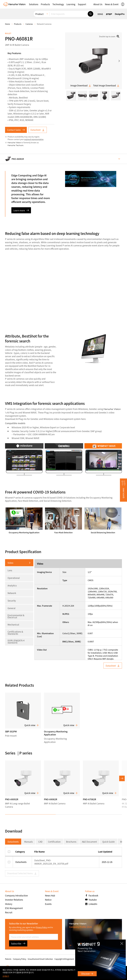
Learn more (21, 210)
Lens (10, 570)
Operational (14, 578)
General (11, 608)
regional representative (34, 139)
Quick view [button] (32, 725)
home (8, 24)
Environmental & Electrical (16, 616)
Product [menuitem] (39, 12)
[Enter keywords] (69, 12)
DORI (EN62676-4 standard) (16, 641)
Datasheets (13, 842)
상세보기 (6, 976)
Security (12, 601)
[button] (123, 490)
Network (12, 593)
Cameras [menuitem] (29, 24)
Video (10, 563)
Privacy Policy (42, 927)
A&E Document (89, 842)
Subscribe (18, 944)
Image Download (81, 85)
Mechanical (13, 625)
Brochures (71, 842)
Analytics (12, 585)
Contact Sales (16, 130)
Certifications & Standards (15, 633)
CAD (40, 842)
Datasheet (38, 130)
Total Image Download (106, 85)
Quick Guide (108, 842)
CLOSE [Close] (122, 943)
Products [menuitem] (18, 24)
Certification (54, 842)
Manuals (28, 842)
